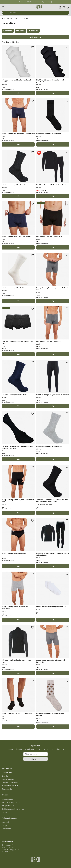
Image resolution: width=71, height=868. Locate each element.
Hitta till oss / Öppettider (11, 802)
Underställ (33, 31)
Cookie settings (8, 789)
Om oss (5, 812)
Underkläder (24, 18)
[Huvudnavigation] (3, 7)
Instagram (6, 825)
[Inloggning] (60, 7)
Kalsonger (8, 31)
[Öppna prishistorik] (46, 190)
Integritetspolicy (8, 806)
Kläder (10, 18)
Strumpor (20, 31)
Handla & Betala (8, 779)
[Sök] (35, 13)
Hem (3, 18)
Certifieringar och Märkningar (13, 809)
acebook (6, 822)
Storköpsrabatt (8, 799)
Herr (16, 18)
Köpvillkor (5, 776)
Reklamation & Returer (10, 786)
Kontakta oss (7, 773)
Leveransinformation (10, 783)
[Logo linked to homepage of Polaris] (39, 7)
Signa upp (36, 759)
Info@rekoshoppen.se (10, 850)
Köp (18, 93)
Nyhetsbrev (6, 829)
